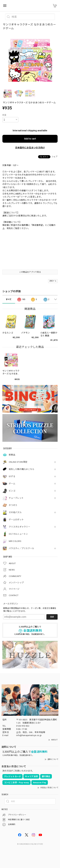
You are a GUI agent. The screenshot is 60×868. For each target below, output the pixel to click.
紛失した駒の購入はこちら (22, 469)
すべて (9, 299)
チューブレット (16, 498)
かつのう (13, 505)
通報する (53, 281)
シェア (55, 157)
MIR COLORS (15, 541)
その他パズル (15, 512)
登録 (52, 617)
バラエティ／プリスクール (22, 548)
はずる (12, 476)
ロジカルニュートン (18, 534)
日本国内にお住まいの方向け (30, 148)
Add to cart (30, 139)
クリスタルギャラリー (19, 527)
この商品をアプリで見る (30, 272)
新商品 (12, 455)
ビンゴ (12, 491)
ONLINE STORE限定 (18, 462)
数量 (4, 115)
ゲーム (12, 484)
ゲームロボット (16, 520)
